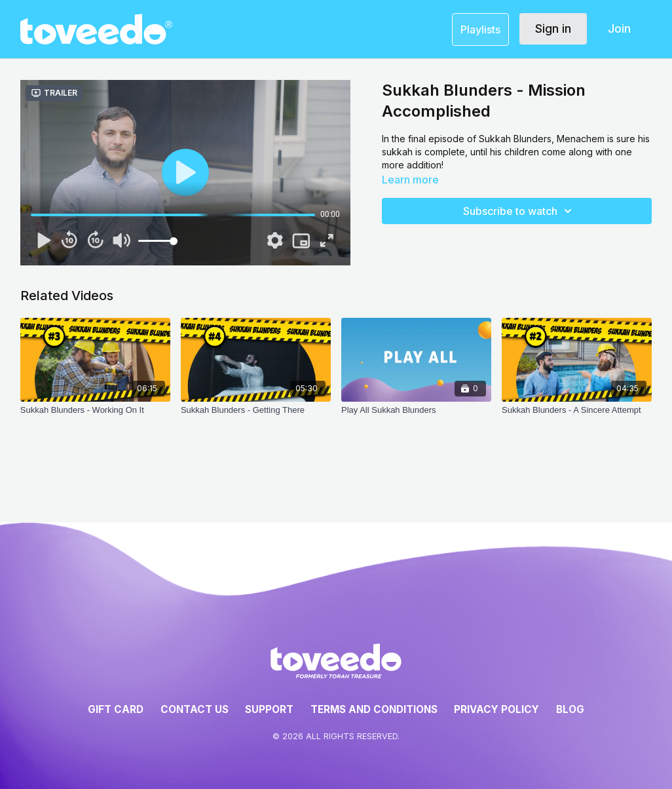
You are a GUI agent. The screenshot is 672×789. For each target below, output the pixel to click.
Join (619, 29)
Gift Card (116, 709)
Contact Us (195, 709)
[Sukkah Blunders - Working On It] (95, 417)
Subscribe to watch (519, 211)
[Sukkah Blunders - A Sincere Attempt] (577, 417)
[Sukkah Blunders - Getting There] (256, 417)
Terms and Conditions (374, 709)
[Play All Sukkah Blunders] (416, 417)
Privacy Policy (496, 709)
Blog (570, 709)
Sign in (553, 29)
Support (269, 709)
